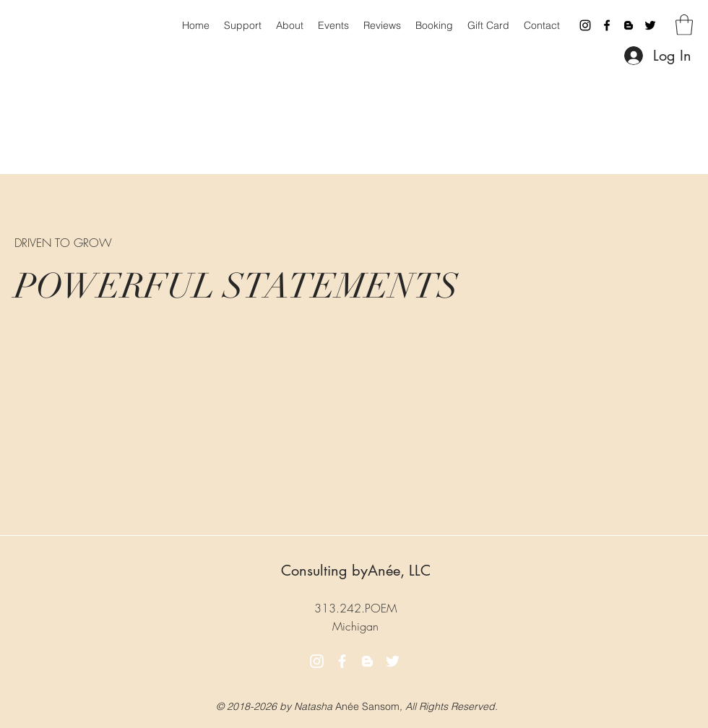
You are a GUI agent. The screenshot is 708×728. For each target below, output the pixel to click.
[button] (684, 25)
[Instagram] (585, 25)
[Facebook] (607, 25)
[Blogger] (629, 25)
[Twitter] (650, 25)
